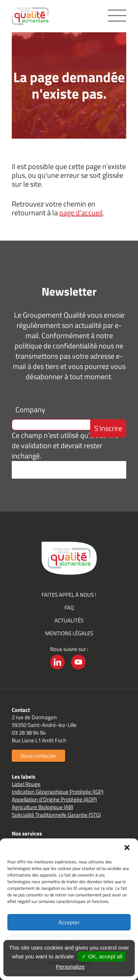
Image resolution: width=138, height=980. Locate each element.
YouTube (78, 669)
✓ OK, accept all (102, 956)
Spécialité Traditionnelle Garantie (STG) (56, 815)
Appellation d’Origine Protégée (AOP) (54, 799)
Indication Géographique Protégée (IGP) (58, 792)
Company (30, 409)
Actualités (69, 620)
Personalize (70, 967)
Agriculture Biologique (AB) (43, 807)
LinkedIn (57, 669)
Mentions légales (69, 633)
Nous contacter (38, 756)
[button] (127, 848)
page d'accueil (81, 213)
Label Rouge (26, 784)
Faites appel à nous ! (69, 595)
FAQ (69, 608)
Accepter (69, 922)
